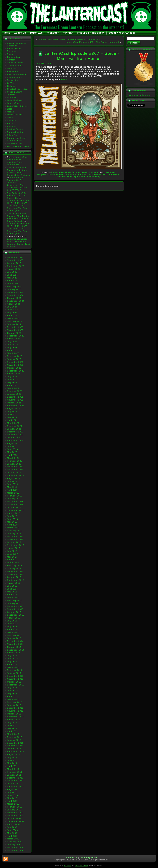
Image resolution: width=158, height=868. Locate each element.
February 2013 (15, 702)
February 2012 (15, 737)
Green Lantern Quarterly (15, 93)
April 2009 (12, 836)
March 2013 (13, 699)
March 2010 (13, 804)
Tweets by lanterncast (139, 95)
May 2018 (12, 522)
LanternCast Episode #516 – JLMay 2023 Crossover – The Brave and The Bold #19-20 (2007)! (17, 184)
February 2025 (15, 286)
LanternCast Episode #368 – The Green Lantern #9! (93, 42)
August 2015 (14, 618)
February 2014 (15, 670)
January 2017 (14, 568)
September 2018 (16, 510)
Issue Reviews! (15, 100)
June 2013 (12, 690)
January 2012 (14, 740)
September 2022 (16, 371)
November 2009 (15, 816)
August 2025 (14, 269)
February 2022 (15, 391)
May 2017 (12, 557)
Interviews (12, 97)
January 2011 (14, 775)
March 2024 (13, 318)
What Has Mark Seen (18, 146)
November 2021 (15, 400)
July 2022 (12, 377)
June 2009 (12, 830)
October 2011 (14, 749)
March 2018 (13, 528)
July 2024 (12, 307)
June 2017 (12, 554)
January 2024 (14, 324)
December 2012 (15, 708)
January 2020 (14, 464)
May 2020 (12, 452)
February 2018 (15, 531)
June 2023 (12, 345)
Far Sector (13, 80)
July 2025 (12, 272)
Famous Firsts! (15, 77)
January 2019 (14, 499)
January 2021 (14, 429)
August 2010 (14, 789)
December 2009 (15, 813)
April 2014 (12, 664)
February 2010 (15, 807)
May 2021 (12, 417)
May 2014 (12, 661)
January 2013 (14, 705)
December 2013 (15, 676)
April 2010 (12, 801)
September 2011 (16, 752)
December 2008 (15, 848)
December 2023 (15, 327)
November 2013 (15, 679)
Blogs (10, 54)
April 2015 (12, 630)
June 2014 (12, 659)
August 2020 (14, 443)
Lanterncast (81, 174)
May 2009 (12, 833)
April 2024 (12, 315)
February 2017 (15, 566)
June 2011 (12, 760)
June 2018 (12, 519)
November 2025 (15, 260)
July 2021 (12, 411)
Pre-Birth (12, 126)
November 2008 (15, 850)
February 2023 (15, 356)
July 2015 (12, 621)
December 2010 (15, 778)
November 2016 (15, 574)
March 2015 (13, 632)
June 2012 (12, 725)
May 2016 (12, 592)
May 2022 (12, 382)
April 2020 (12, 455)
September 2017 (16, 545)
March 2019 (13, 493)
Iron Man (69, 174)
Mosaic (11, 112)
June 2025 (12, 275)
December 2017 (15, 537)
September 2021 (16, 406)
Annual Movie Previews (14, 50)
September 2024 (16, 301)
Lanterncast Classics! (18, 106)
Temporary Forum (88, 858)
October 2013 (14, 682)
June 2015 (12, 624)
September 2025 (16, 266)
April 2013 (12, 696)
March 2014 (13, 667)
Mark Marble (95, 174)
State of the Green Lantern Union (17, 139)
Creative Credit (15, 66)
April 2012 (12, 731)
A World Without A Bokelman (16, 45)
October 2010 (14, 784)
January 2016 (14, 603)
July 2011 (12, 757)
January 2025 (14, 289)
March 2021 (13, 423)
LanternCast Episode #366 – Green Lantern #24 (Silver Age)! (70, 40)
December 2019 (15, 467)
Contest (11, 60)
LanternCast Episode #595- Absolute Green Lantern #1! (17, 161)
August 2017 (14, 548)
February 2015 (15, 635)
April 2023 (12, 350)
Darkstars (12, 69)
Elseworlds (13, 72)
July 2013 (12, 688)
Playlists (11, 121)
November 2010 (15, 781)
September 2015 (16, 615)
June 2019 (12, 484)
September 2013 (16, 685)
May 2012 (12, 728)
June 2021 (12, 414)
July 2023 (12, 342)
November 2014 (15, 644)
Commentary (14, 57)
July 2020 (12, 446)
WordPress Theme (81, 866)
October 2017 (14, 542)
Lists (10, 109)
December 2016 (15, 571)
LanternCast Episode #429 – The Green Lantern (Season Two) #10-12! (19, 243)
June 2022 (12, 379)
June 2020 (12, 449)
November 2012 (15, 711)
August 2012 (14, 720)
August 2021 (14, 408)
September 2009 (16, 821)
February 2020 (15, 461)
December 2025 (15, 257)
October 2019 (14, 472)
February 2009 (15, 842)
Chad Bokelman (56, 174)
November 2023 (15, 330)
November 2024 (15, 295)
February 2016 (15, 600)
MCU (105, 174)
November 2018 (15, 504)
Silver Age (12, 135)
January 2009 (14, 845)
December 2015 (15, 606)
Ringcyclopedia (15, 132)
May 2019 (12, 487)
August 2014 (14, 653)
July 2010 (12, 792)
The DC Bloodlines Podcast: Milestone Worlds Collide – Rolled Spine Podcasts (19, 171)
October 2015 (14, 612)
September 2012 (16, 717)
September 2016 (16, 580)
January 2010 (14, 810)
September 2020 (16, 441)
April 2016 (12, 595)
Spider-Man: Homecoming (87, 177)
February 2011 (15, 772)
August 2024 (14, 304)
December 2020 (15, 432)
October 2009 (14, 818)
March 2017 (13, 563)
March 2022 (13, 388)
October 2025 (14, 263)
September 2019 (16, 475)
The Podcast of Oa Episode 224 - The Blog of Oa (17, 196)
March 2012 (13, 734)
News (10, 118)
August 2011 (14, 755)
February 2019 (15, 496)
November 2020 (15, 435)
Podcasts (12, 123)
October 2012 (14, 714)
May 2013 (12, 693)
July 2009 (12, 827)
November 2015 (15, 609)
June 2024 (12, 310)
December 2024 (15, 292)
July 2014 (12, 656)
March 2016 (13, 597)
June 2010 (12, 795)
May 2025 (12, 278)
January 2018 (14, 534)
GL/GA (11, 83)
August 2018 (14, 513)
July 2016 (12, 586)
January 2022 (14, 394)
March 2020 (13, 458)
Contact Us (72, 858)
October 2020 (14, 438)
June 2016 (12, 589)
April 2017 (12, 560)
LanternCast (13, 103)
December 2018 (15, 501)
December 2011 (15, 743)
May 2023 (12, 348)
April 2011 (12, 766)
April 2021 (12, 420)
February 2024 (15, 321)
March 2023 (13, 353)
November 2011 (15, 746)
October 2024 (14, 298)
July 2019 (12, 481)
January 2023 (14, 359)
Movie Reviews (15, 115)
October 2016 (14, 577)
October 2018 (14, 507)
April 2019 (12, 490)
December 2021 (15, 397)
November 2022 (15, 365)
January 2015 (14, 638)
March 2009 (13, 839)
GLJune (11, 86)
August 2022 (14, 374)
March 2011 (13, 769)
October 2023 (14, 333)
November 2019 (15, 470)
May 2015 (12, 627)
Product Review (15, 129)
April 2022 (12, 385)
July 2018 (12, 516)
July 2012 (12, 723)
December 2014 (15, 641)
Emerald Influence (17, 74)
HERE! (65, 79)
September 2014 (16, 650)
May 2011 (12, 763)
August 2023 (14, 339)
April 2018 (12, 525)
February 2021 (15, 426)
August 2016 (14, 583)
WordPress (68, 866)
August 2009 (14, 824)
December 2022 (15, 362)
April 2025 (12, 281)
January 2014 (14, 673)
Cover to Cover (15, 63)
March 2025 (13, 283)
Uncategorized (15, 143)
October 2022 (14, 368)
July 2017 (12, 551)
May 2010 (12, 798)
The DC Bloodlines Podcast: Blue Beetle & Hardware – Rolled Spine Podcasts (18, 217)
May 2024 (12, 313)
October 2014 (14, 647)
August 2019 (14, 478)
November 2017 (15, 539)
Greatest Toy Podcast (18, 89)
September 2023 (16, 336)
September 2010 (16, 786)
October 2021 (14, 403)
